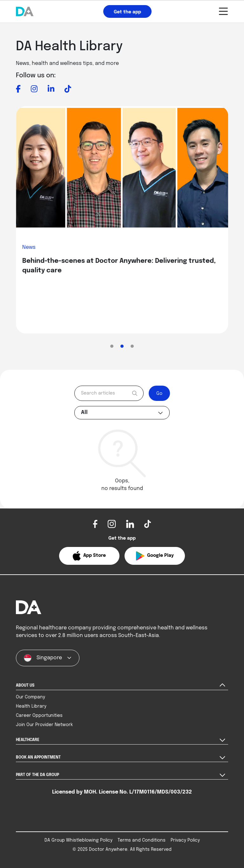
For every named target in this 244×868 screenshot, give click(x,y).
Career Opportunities (39, 716)
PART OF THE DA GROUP (37, 775)
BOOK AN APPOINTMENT (38, 758)
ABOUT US (25, 686)
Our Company (30, 697)
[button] (89, 556)
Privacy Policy (185, 840)
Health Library (31, 706)
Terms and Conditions (142, 840)
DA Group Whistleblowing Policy (78, 840)
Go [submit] (159, 394)
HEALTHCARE (28, 740)
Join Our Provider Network (44, 725)
